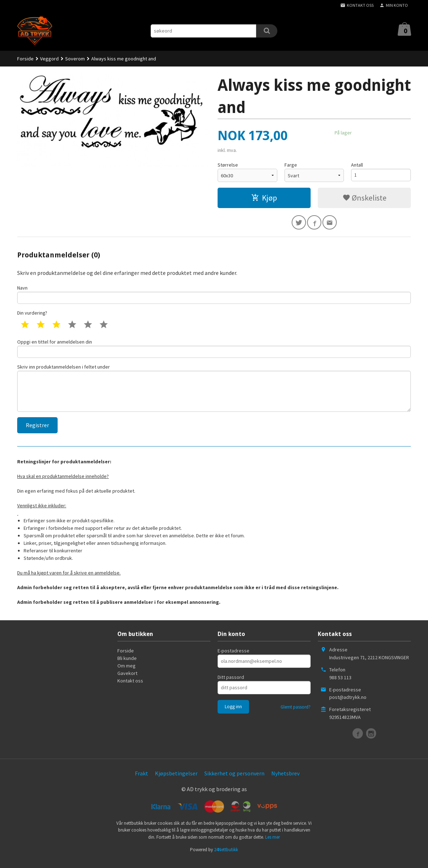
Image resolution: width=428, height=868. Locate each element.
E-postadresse (234, 658)
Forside (25, 59)
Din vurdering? (32, 316)
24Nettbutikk (226, 857)
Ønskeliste (364, 198)
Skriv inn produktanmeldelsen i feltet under (214, 393)
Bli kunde (127, 666)
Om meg (127, 673)
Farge (291, 165)
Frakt (142, 781)
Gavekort (127, 681)
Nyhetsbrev (285, 781)
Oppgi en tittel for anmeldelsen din (214, 352)
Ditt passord (231, 685)
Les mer (273, 845)
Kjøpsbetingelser (176, 781)
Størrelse (228, 165)
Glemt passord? (296, 714)
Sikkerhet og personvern (234, 781)
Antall (357, 165)
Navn (214, 296)
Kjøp (264, 198)
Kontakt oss (130, 688)
